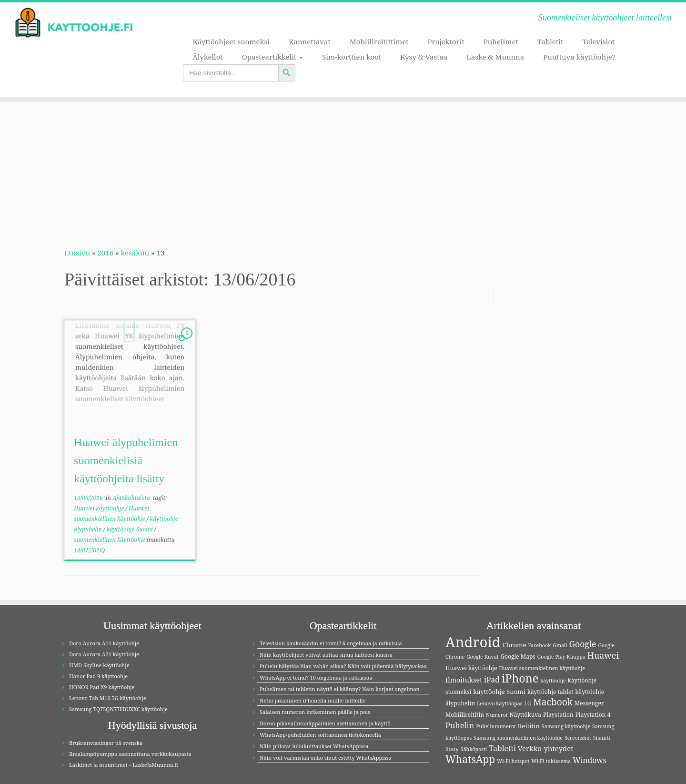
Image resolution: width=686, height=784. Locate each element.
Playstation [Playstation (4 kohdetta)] (558, 715)
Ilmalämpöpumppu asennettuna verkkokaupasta (130, 754)
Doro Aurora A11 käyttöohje (104, 643)
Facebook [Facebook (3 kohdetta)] (539, 645)
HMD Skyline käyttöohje (99, 665)
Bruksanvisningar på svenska (106, 743)
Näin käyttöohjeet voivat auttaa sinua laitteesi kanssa (326, 655)
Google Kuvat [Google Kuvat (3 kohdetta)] (482, 657)
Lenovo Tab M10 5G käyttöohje (108, 698)
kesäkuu (135, 253)
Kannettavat (310, 41)
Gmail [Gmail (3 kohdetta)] (560, 645)
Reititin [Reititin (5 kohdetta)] (529, 726)
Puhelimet (501, 41)
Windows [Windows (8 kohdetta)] (590, 760)
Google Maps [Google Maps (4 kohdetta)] (518, 657)
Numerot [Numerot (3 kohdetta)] (497, 715)
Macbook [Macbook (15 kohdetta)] (553, 702)
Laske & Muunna (495, 57)
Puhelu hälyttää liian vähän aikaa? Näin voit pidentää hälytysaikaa (343, 666)
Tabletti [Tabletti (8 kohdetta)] (502, 748)
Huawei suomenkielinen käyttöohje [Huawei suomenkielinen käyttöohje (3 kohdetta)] (542, 668)
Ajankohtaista (132, 498)
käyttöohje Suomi (130, 529)
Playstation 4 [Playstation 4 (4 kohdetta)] (593, 715)
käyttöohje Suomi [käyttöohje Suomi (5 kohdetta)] (499, 692)
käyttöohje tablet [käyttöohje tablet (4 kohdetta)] (550, 692)
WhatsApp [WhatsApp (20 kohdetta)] (470, 759)
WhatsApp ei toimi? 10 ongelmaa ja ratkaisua (316, 677)
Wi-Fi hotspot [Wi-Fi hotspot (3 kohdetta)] (513, 761)
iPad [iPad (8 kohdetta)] (492, 680)
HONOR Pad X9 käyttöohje (102, 687)
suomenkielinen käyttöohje (110, 540)
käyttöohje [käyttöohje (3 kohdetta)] (553, 681)
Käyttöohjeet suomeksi (231, 41)
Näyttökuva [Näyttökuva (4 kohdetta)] (526, 715)
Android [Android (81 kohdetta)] (473, 642)
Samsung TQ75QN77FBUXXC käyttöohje (118, 709)
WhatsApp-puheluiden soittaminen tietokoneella (320, 735)
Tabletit (550, 41)
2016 (105, 253)
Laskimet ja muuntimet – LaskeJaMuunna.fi (124, 765)
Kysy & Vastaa (424, 57)
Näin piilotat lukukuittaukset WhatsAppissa (314, 746)
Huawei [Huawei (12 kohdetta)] (603, 655)
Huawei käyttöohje (100, 508)
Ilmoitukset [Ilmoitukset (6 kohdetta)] (464, 680)
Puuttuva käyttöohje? (579, 57)
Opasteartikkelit (272, 57)
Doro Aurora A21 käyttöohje (104, 654)
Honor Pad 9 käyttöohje (98, 676)
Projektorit (446, 41)
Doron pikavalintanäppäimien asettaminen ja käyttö (325, 723)
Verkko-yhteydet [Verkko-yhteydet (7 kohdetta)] (546, 748)
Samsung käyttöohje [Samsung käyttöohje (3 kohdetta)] (566, 726)
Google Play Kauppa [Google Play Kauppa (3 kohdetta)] (561, 657)
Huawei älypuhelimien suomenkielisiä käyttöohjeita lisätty (126, 460)
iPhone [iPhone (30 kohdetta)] (520, 678)
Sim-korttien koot (352, 57)
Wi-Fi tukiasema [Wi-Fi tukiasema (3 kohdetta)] (551, 761)
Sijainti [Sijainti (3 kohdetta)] (602, 738)
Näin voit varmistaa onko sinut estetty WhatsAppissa (326, 758)
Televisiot (598, 41)
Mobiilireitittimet (379, 41)
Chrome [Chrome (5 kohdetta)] (514, 645)
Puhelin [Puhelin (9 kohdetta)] (460, 725)
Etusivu (77, 253)
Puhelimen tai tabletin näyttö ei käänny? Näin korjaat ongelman (340, 689)
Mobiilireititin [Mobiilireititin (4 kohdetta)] (465, 715)
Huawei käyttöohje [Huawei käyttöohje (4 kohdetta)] (471, 668)
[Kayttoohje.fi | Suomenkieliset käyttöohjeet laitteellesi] (79, 23)
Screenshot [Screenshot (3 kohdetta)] (578, 738)
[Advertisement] (343, 169)
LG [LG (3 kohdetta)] (527, 703)
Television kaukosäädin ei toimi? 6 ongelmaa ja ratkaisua (331, 643)
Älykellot (207, 57)
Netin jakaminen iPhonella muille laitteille (313, 700)
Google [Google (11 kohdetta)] (583, 644)
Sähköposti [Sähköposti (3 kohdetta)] (474, 749)
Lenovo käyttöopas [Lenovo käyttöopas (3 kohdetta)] (500, 703)
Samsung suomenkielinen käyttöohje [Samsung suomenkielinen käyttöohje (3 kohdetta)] (518, 738)
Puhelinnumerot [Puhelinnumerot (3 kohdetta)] (496, 726)
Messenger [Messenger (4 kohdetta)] (589, 703)
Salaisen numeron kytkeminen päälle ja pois (315, 712)
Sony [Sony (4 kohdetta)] (452, 749)
